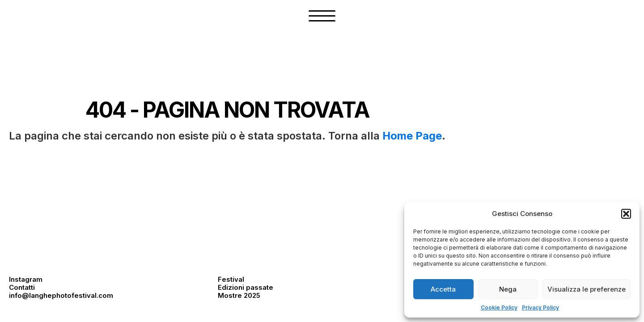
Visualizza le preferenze (587, 289)
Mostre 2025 (239, 295)
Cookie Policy (499, 307)
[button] (626, 214)
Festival (231, 279)
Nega (508, 289)
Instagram (26, 279)
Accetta (443, 289)
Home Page (412, 136)
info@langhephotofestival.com (61, 295)
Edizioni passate (246, 287)
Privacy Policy (540, 307)
